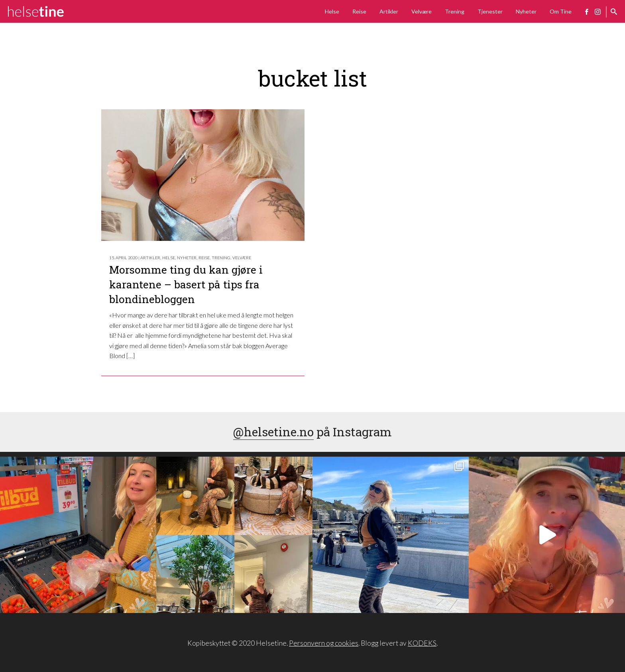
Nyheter (526, 11)
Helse (332, 11)
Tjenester (490, 11)
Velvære (422, 11)
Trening (455, 11)
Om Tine (561, 11)
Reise (359, 11)
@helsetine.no (273, 432)
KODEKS (422, 643)
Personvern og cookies (324, 643)
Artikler (389, 11)
